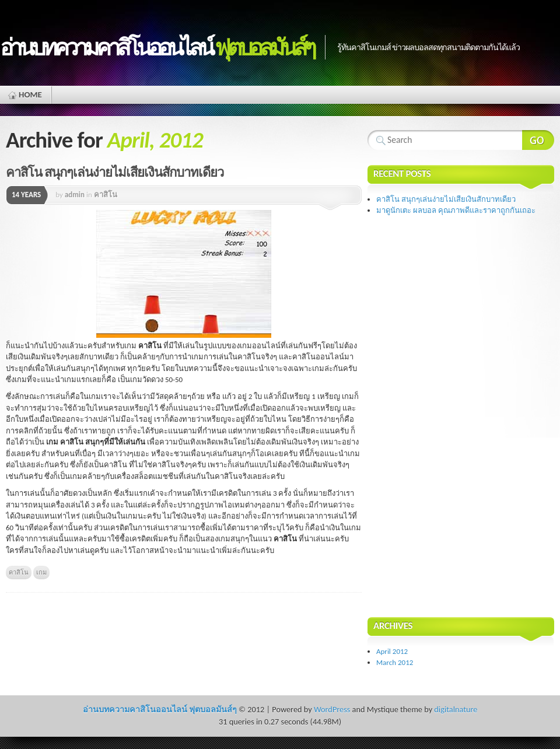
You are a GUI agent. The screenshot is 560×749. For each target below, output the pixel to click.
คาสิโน (106, 195)
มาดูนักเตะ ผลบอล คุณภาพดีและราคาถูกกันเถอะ (456, 210)
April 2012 (392, 651)
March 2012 (395, 662)
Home (30, 94)
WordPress (332, 709)
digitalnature (456, 709)
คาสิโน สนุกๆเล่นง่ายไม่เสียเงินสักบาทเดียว (115, 172)
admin (75, 195)
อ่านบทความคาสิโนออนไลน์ (157, 48)
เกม (41, 572)
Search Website (538, 140)
